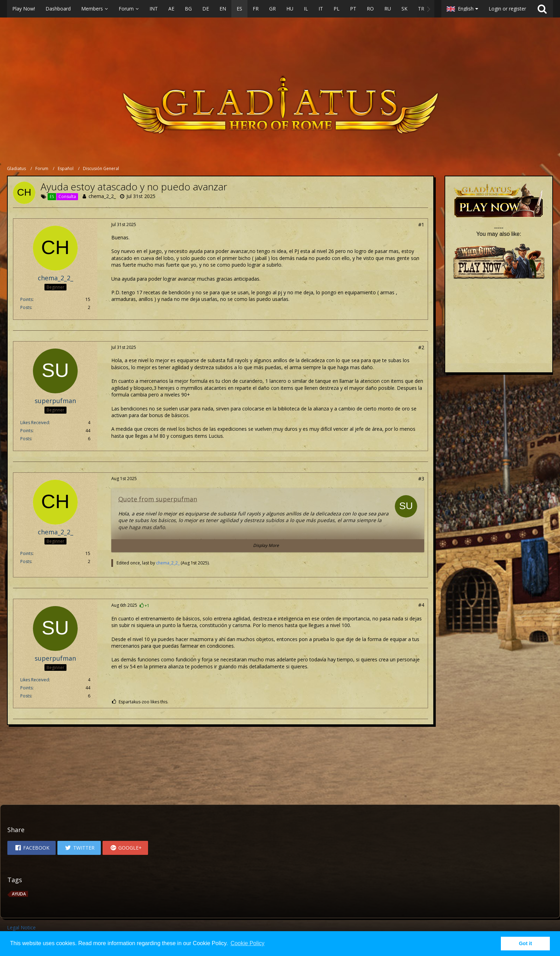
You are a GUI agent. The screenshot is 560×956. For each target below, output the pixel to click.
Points (26, 299)
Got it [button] (525, 943)
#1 (421, 224)
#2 (421, 347)
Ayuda (19, 894)
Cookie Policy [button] (248, 943)
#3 (421, 479)
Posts (26, 307)
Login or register (507, 9)
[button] (221, 9)
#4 (421, 605)
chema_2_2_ (102, 196)
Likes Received (35, 423)
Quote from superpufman (158, 499)
